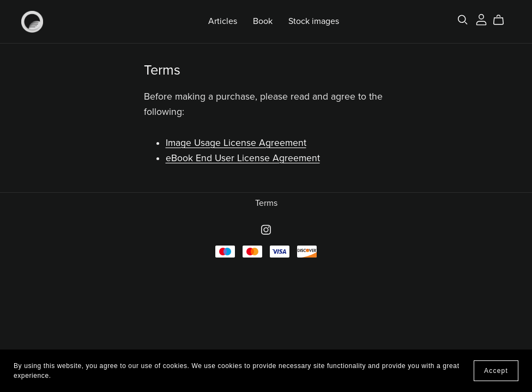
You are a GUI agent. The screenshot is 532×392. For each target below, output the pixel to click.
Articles (223, 21)
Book (263, 21)
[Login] (481, 19)
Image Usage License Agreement (236, 143)
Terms (266, 203)
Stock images (314, 21)
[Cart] (503, 20)
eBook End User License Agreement (243, 158)
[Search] (463, 20)
